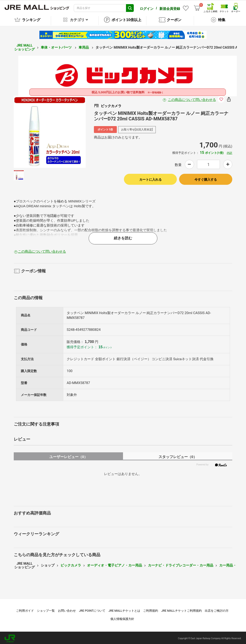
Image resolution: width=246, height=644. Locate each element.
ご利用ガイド (25, 609)
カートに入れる (150, 178)
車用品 (84, 46)
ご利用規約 (151, 609)
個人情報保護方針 (122, 618)
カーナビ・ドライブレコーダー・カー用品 (181, 564)
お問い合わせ (67, 609)
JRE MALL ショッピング (25, 46)
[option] (50, 131)
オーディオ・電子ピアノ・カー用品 (115, 564)
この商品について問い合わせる (192, 99)
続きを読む (123, 237)
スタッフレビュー (178, 456)
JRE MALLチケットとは (124, 609)
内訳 (230, 152)
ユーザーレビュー (68, 456)
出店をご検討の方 (217, 609)
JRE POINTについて (92, 609)
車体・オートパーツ (57, 46)
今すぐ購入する (206, 178)
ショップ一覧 (46, 609)
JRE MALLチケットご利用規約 (182, 609)
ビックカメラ (71, 564)
